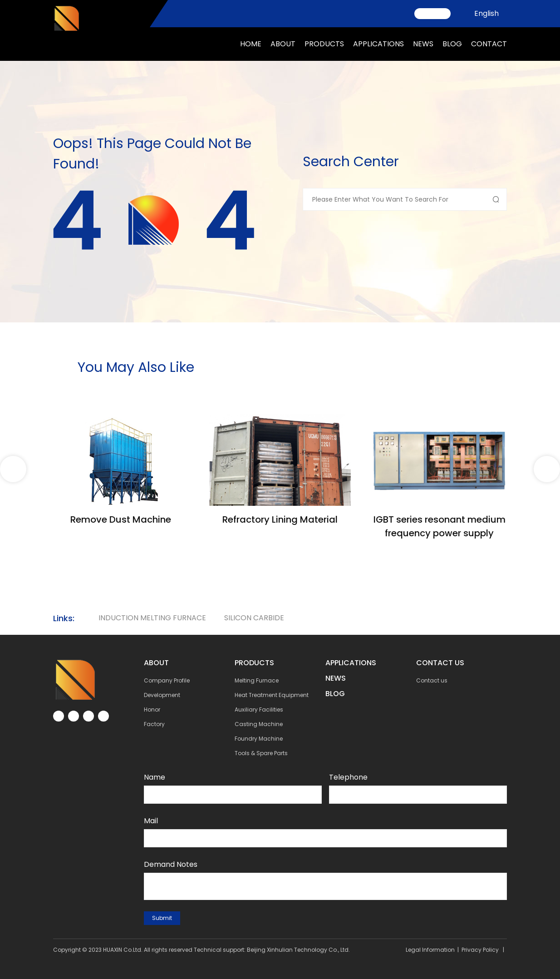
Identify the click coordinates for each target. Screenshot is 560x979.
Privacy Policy (480, 950)
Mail (151, 821)
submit (162, 918)
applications (378, 44)
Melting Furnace (257, 680)
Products (324, 44)
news (423, 44)
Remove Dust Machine (121, 519)
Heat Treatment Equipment (272, 695)
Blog (452, 44)
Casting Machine (259, 724)
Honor (152, 710)
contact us (440, 663)
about (283, 44)
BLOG (335, 694)
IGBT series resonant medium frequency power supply (440, 526)
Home (251, 44)
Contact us (432, 680)
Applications (351, 663)
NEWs (336, 678)
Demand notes (171, 864)
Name (155, 777)
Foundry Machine (259, 739)
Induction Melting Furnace (152, 618)
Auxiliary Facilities (259, 710)
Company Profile (167, 680)
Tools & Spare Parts (261, 753)
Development (162, 695)
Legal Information (430, 950)
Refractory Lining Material (280, 519)
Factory (154, 724)
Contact (489, 44)
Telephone (348, 777)
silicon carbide (254, 618)
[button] (547, 469)
